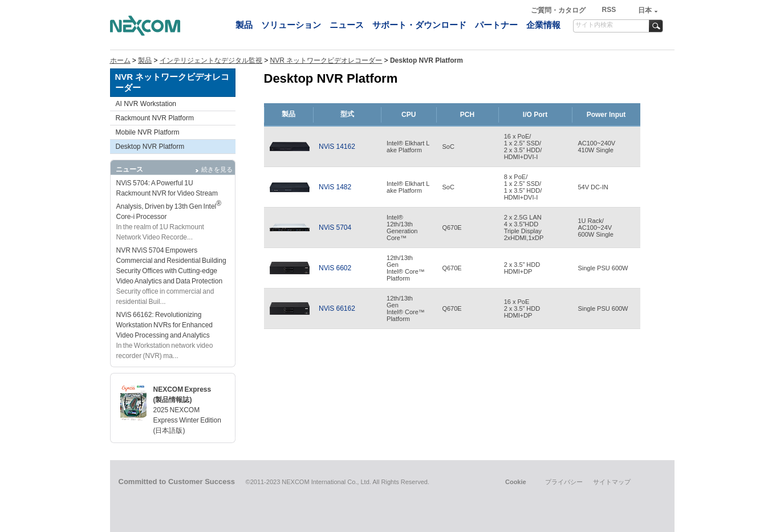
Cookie (516, 482)
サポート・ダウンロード (419, 25)
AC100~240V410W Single (596, 147)
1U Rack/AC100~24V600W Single (595, 228)
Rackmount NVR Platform (155, 118)
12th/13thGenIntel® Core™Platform (406, 268)
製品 (244, 25)
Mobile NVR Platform (148, 132)
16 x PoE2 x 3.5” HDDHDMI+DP (522, 308)
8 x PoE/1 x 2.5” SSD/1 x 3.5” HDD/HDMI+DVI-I (523, 187)
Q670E (452, 228)
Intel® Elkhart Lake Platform (408, 147)
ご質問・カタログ (559, 10)
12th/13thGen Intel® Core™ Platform (406, 308)
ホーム (120, 60)
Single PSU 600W (603, 268)
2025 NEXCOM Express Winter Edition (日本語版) (187, 420)
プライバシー (564, 482)
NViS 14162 (337, 147)
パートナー (496, 25)
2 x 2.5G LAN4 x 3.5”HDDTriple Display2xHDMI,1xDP (524, 228)
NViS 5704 (335, 228)
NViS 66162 (337, 308)
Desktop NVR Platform (150, 147)
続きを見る (217, 169)
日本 (645, 10)
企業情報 (543, 25)
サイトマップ (612, 482)
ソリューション (291, 25)
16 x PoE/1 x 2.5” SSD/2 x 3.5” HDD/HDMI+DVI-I (523, 147)
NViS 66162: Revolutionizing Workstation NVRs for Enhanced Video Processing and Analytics (165, 325)
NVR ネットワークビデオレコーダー (326, 60)
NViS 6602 (335, 268)
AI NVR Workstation (146, 104)
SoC (448, 147)
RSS (609, 10)
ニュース (347, 25)
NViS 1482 (335, 187)
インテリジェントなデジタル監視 (211, 60)
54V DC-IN (593, 187)
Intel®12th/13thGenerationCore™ (402, 228)
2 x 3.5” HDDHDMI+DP (522, 268)
